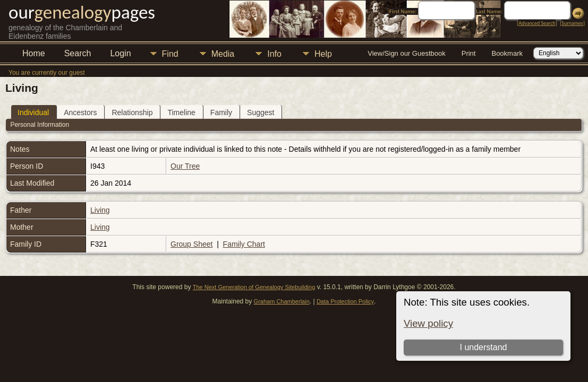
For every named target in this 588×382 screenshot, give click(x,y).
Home (34, 53)
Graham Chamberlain (282, 301)
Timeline (181, 112)
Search (78, 53)
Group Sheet (191, 244)
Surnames (572, 23)
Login (120, 53)
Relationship (132, 112)
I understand (483, 347)
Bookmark (507, 53)
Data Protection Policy (345, 301)
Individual (33, 112)
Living (100, 210)
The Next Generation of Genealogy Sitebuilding (254, 287)
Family (221, 112)
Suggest (261, 112)
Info (274, 54)
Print (469, 53)
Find (170, 54)
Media (223, 54)
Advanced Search (537, 23)
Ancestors (80, 112)
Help (323, 54)
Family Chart (244, 244)
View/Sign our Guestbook (406, 53)
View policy (428, 323)
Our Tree (185, 166)
